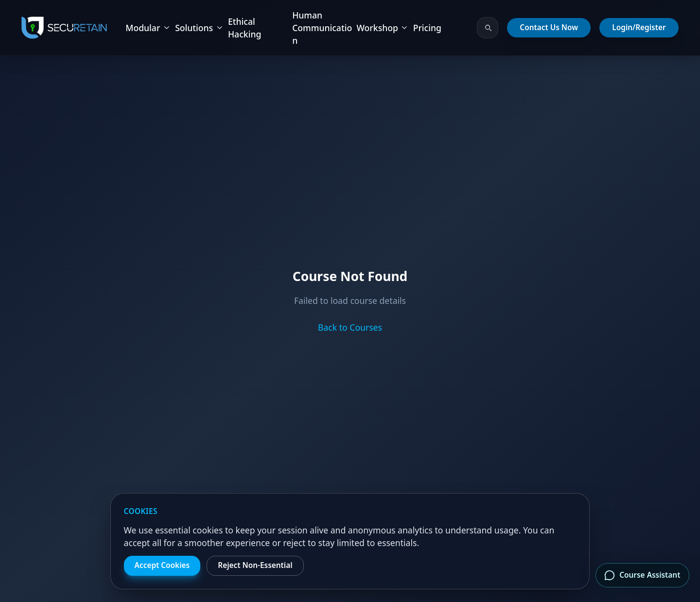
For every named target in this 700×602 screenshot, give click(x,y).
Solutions (199, 28)
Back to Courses (350, 327)
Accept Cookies (162, 565)
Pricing (427, 28)
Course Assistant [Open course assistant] (642, 575)
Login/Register (639, 27)
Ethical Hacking (245, 28)
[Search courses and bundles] (488, 28)
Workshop (382, 28)
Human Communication (322, 28)
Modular (148, 28)
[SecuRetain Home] (64, 28)
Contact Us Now (549, 27)
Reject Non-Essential (255, 565)
